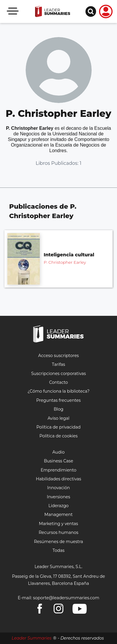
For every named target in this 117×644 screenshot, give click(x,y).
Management (59, 514)
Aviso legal (58, 418)
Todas (58, 550)
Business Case (58, 461)
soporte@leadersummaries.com (66, 598)
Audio (58, 452)
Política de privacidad (58, 427)
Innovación (58, 488)
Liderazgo (58, 506)
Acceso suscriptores (59, 356)
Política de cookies (59, 436)
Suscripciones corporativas (59, 374)
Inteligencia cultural (69, 255)
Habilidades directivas (59, 479)
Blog (58, 409)
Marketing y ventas (58, 524)
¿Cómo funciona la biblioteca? (58, 391)
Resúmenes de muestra (58, 542)
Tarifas (58, 364)
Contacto (59, 382)
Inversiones (58, 497)
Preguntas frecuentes (58, 400)
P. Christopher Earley (65, 262)
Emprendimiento (58, 470)
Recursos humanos (58, 532)
